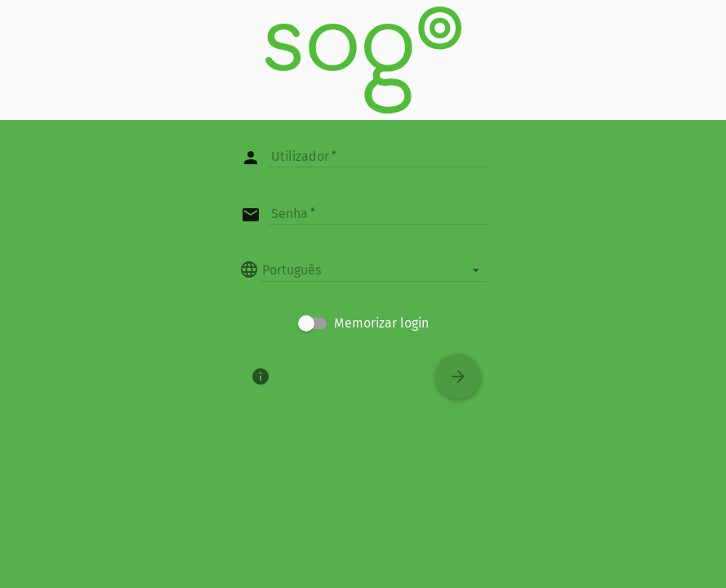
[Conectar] (458, 376)
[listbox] (373, 269)
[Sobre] (261, 376)
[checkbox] (363, 323)
